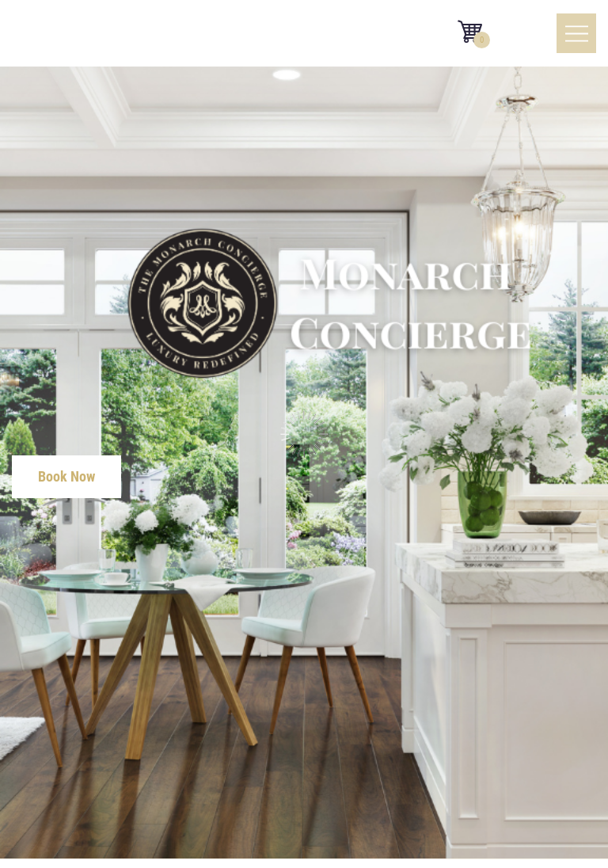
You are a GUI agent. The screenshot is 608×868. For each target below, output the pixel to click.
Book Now (66, 476)
